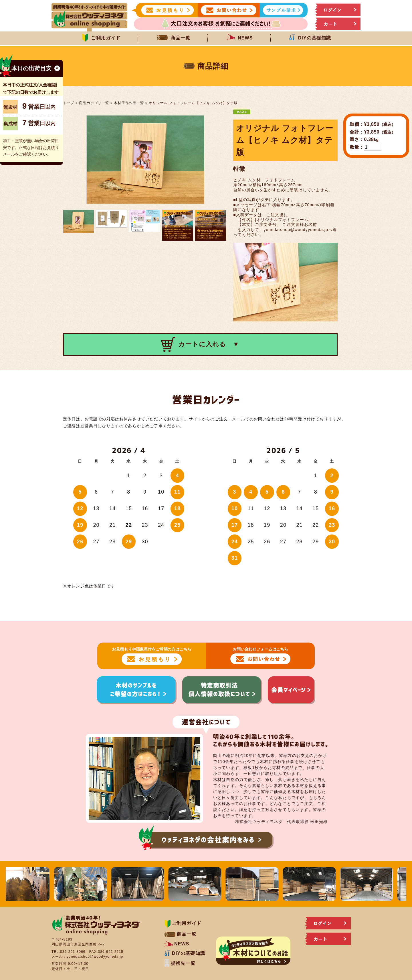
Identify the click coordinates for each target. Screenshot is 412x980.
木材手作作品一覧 (129, 103)
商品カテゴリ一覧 (94, 103)
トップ (69, 103)
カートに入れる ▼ (200, 345)
